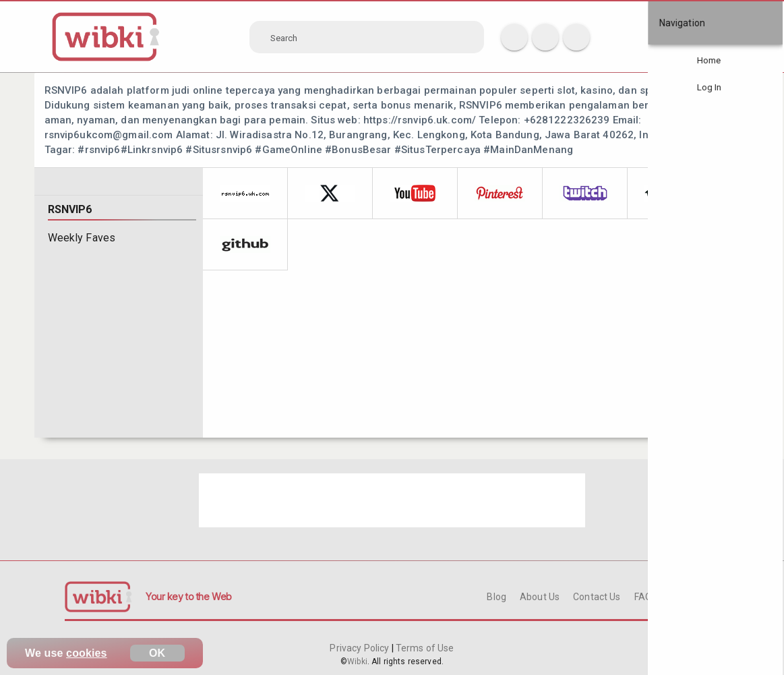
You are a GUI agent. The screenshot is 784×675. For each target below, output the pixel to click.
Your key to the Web (189, 596)
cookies (87, 653)
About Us (540, 597)
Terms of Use (424, 648)
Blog (496, 597)
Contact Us (597, 597)
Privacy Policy (360, 648)
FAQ (643, 597)
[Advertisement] (392, 500)
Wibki (357, 662)
